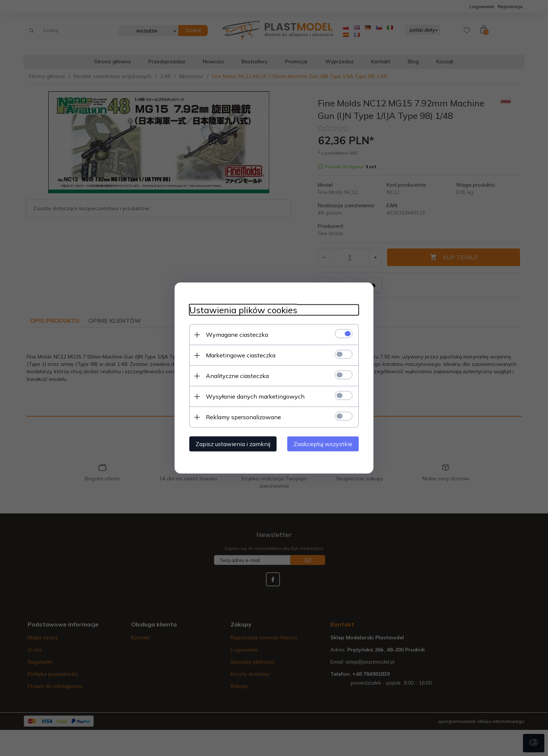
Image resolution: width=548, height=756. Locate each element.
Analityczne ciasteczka (237, 376)
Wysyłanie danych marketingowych (255, 396)
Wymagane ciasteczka (237, 335)
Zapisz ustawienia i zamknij (233, 444)
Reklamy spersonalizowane (243, 417)
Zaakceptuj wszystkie (323, 444)
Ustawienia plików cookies (243, 310)
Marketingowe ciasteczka (241, 355)
